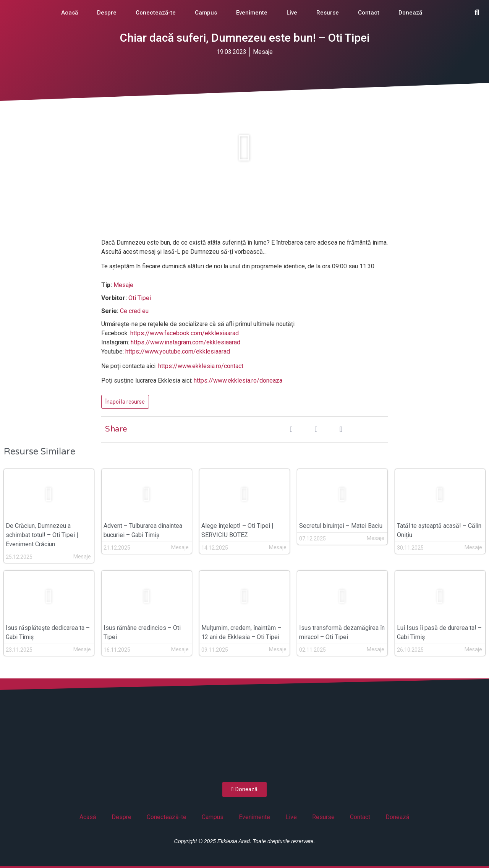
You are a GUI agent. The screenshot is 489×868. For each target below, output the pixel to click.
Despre (107, 13)
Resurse (328, 13)
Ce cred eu (134, 311)
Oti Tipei (140, 298)
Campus (206, 13)
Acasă (70, 13)
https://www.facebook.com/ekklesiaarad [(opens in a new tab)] (185, 333)
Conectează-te (156, 13)
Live (292, 13)
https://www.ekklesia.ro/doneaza (238, 380)
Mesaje (263, 52)
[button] (477, 13)
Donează (410, 13)
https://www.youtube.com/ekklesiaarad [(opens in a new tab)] (178, 351)
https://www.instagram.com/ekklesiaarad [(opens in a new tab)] (185, 342)
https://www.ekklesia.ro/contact (201, 366)
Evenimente (252, 13)
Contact (369, 13)
